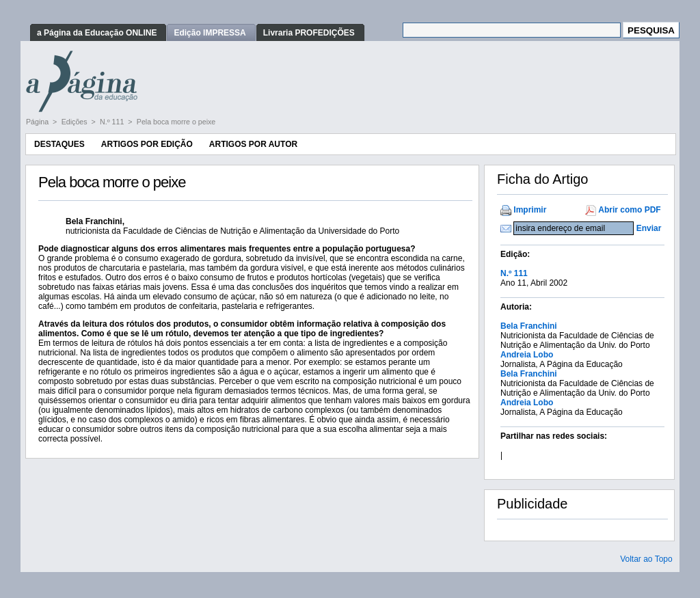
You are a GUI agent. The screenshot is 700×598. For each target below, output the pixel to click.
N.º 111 (113, 122)
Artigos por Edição (147, 144)
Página (38, 122)
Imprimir (530, 210)
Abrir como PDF (629, 210)
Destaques (59, 144)
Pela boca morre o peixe (176, 122)
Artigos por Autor (253, 144)
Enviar (649, 228)
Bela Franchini (529, 326)
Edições (76, 122)
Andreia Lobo (527, 355)
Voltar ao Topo (646, 559)
